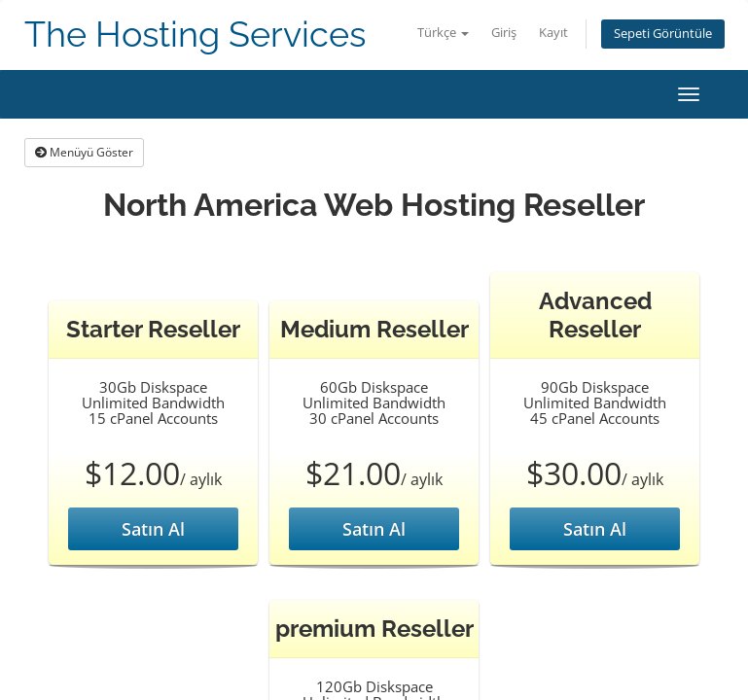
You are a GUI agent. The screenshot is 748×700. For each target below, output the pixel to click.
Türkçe (443, 33)
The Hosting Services (195, 35)
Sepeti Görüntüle (663, 34)
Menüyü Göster (84, 152)
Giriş (504, 33)
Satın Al (153, 529)
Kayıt (553, 33)
